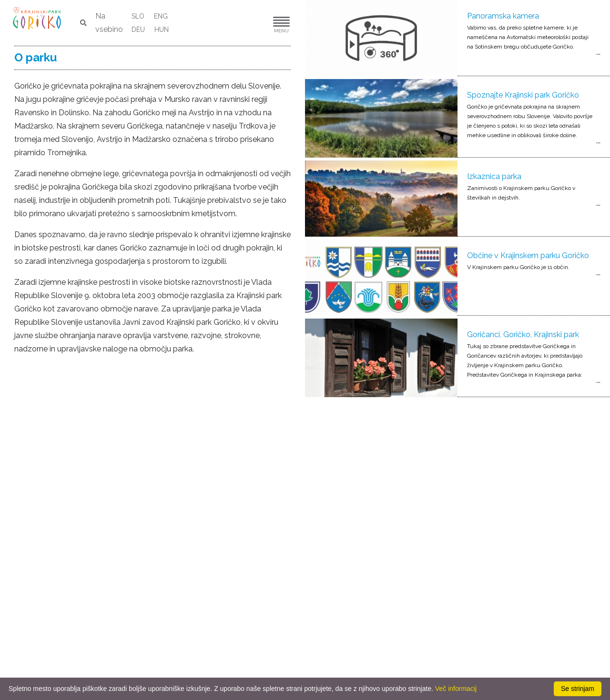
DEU (138, 30)
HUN (162, 30)
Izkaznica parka (494, 176)
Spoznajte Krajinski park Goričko (523, 95)
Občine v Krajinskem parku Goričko (528, 255)
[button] (253, 23)
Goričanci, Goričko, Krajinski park (523, 335)
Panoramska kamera (503, 16)
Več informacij (456, 689)
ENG (161, 16)
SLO (138, 16)
